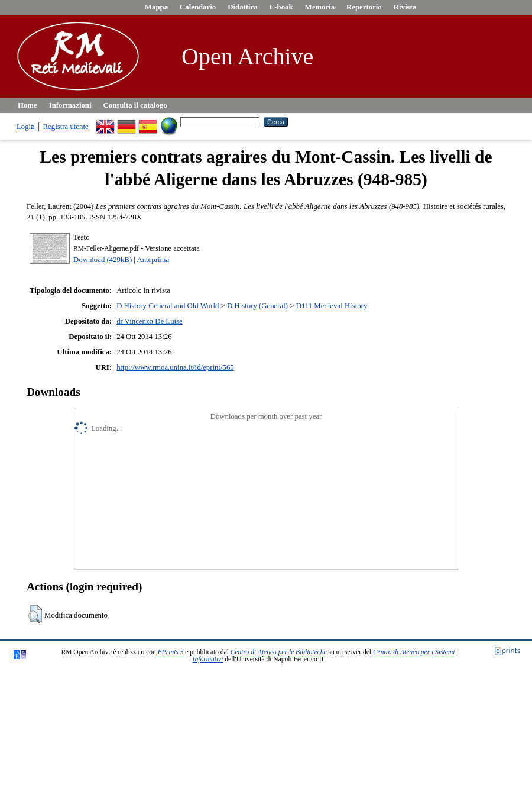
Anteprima (153, 260)
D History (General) (257, 306)
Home (27, 105)
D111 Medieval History (332, 306)
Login (26, 127)
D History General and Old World (168, 306)
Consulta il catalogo (135, 105)
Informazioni (70, 105)
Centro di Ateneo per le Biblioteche (279, 652)
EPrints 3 (171, 652)
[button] (35, 614)
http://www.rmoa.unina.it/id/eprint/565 (175, 367)
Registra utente (66, 127)
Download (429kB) (103, 260)
